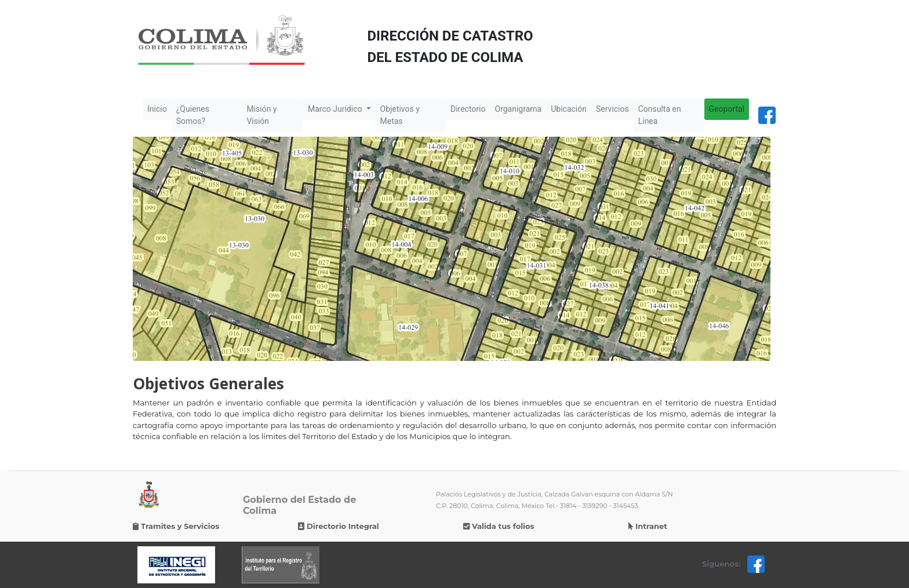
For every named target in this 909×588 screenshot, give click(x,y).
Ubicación (569, 109)
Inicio (159, 108)
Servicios (612, 109)
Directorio (468, 109)
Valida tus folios (499, 526)
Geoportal (727, 109)
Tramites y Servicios (176, 526)
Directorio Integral (339, 526)
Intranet (648, 526)
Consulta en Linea (660, 115)
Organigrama (519, 109)
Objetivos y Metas (400, 115)
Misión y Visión (261, 115)
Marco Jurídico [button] (336, 109)
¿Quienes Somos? (193, 115)
